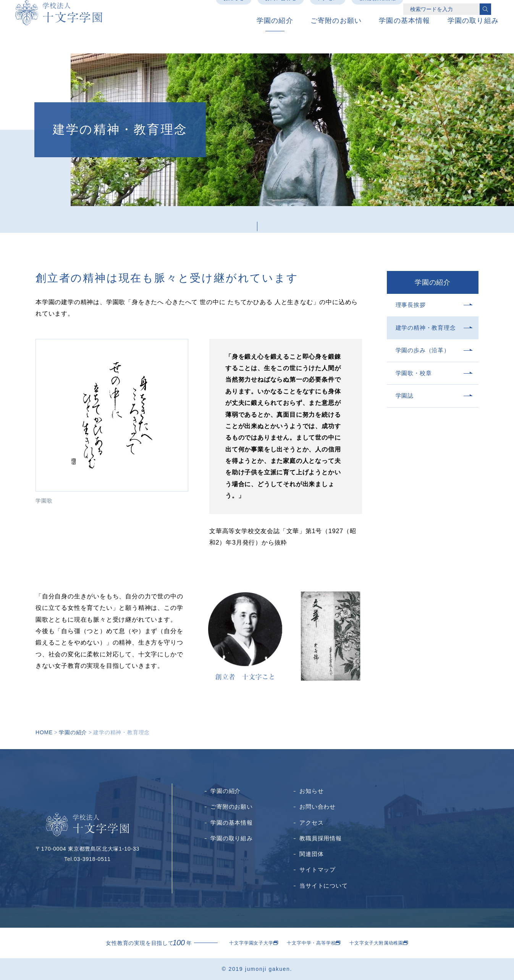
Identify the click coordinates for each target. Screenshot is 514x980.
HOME (44, 732)
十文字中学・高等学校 (311, 943)
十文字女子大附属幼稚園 (376, 943)
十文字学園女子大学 (251, 943)
